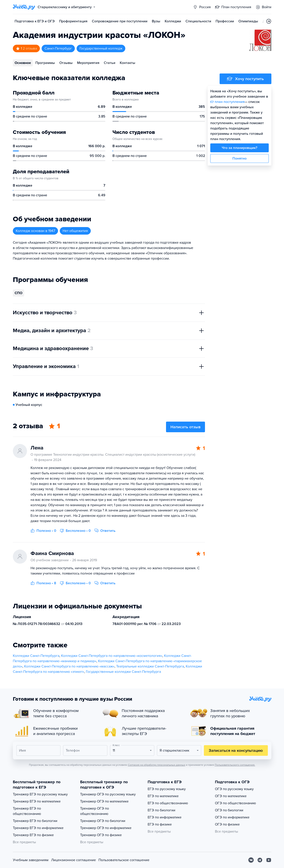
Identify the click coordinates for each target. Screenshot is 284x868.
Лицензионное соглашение (73, 860)
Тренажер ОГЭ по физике (101, 835)
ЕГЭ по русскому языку (167, 789)
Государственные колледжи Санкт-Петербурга (123, 672)
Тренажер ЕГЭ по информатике (38, 828)
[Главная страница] (24, 7)
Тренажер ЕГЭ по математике (37, 801)
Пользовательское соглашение (124, 860)
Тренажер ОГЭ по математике (104, 801)
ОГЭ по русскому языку (234, 789)
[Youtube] (269, 860)
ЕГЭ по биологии (161, 810)
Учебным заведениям (31, 860)
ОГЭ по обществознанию (235, 803)
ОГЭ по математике (231, 796)
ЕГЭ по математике (163, 796)
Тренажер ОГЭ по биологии (103, 821)
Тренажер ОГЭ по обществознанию (95, 811)
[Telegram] (260, 860)
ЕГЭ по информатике (165, 817)
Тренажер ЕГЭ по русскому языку (40, 794)
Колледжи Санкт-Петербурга (36, 656)
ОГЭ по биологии (229, 810)
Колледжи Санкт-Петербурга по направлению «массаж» (69, 666)
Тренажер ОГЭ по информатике (106, 828)
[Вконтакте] (251, 860)
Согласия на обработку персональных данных (157, 765)
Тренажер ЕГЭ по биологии (35, 821)
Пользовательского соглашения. (235, 765)
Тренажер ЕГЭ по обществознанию (27, 811)
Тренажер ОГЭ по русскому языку (108, 794)
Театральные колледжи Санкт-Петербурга (150, 666)
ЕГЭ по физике (160, 824)
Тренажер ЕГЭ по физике (33, 835)
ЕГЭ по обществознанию (168, 803)
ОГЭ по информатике (232, 817)
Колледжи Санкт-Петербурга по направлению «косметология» (112, 656)
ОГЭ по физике (227, 824)
